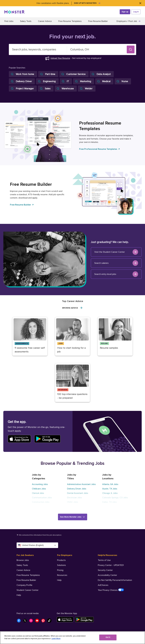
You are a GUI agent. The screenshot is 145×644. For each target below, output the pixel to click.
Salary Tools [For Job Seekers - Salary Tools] (22, 565)
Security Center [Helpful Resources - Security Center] (105, 570)
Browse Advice (73, 308)
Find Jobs (9, 21)
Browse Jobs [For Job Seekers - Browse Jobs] (23, 560)
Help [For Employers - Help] (59, 580)
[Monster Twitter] (26, 621)
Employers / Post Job (129, 21)
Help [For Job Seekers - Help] (19, 595)
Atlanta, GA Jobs (110, 484)
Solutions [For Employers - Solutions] (62, 565)
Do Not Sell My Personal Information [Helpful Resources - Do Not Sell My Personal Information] (115, 580)
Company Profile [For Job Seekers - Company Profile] (24, 585)
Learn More (56, 639)
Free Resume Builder (98, 21)
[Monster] (15, 12)
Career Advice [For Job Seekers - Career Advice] (23, 570)
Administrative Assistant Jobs (81, 484)
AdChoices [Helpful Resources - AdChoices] (103, 585)
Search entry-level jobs (116, 274)
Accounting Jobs (40, 484)
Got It (108, 637)
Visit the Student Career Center (116, 252)
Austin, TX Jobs (110, 489)
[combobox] (38, 49)
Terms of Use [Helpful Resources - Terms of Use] (104, 560)
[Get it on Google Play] (85, 619)
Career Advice (45, 21)
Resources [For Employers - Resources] (62, 575)
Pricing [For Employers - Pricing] (60, 570)
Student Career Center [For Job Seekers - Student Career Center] (28, 590)
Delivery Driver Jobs (77, 489)
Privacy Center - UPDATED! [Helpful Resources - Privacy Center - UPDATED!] (111, 565)
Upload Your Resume (60, 58)
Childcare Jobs (39, 489)
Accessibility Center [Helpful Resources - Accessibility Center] (107, 575)
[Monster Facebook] (20, 621)
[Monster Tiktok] (50, 621)
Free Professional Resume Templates (100, 149)
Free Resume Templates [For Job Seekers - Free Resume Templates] (28, 575)
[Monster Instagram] (32, 621)
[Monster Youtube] (38, 621)
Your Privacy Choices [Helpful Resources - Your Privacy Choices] (111, 590)
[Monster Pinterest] (44, 621)
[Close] (140, 3)
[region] (72, 638)
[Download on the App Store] (66, 619)
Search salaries (116, 263)
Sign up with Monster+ (87, 3)
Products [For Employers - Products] (61, 560)
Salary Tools (26, 21)
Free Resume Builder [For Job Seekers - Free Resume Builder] (26, 580)
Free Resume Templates (70, 21)
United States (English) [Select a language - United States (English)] (37, 545)
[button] (131, 49)
